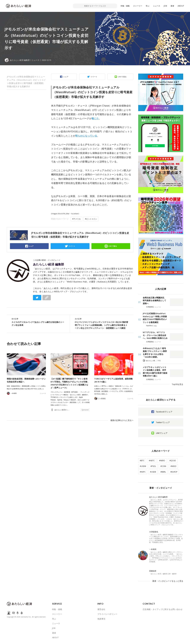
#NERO (162, 461)
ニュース (157, 6)
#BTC (142, 461)
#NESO (173, 466)
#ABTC (152, 461)
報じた (95, 118)
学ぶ (148, 6)
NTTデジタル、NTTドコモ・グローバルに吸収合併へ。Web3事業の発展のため (155, 335)
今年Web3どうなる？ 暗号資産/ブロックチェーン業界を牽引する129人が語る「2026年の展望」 (155, 353)
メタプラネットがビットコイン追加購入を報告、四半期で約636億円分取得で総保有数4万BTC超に (155, 372)
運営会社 (101, 609)
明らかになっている (86, 136)
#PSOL (153, 466)
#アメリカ (76, 219)
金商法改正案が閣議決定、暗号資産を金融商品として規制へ (154, 300)
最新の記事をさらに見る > (122, 420)
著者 (172, 6)
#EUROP (174, 472)
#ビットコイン (91, 219)
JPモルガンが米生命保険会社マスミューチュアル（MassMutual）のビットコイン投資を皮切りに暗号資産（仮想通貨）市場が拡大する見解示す (26, 82)
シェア (66, 77)
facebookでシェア (164, 412)
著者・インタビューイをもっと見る (168, 581)
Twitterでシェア (163, 422)
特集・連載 (125, 6)
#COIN (163, 466)
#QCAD (173, 461)
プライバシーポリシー (107, 614)
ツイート (94, 77)
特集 (155, 326)
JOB (165, 6)
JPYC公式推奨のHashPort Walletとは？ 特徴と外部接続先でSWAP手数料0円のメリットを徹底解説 (155, 318)
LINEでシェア (162, 433)
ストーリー (138, 6)
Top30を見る (178, 384)
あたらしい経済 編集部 (49, 264)
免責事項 (101, 619)
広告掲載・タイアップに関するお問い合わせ (163, 609)
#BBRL (163, 472)
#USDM (143, 466)
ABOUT (181, 6)
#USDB (153, 472)
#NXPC (143, 472)
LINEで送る (122, 77)
